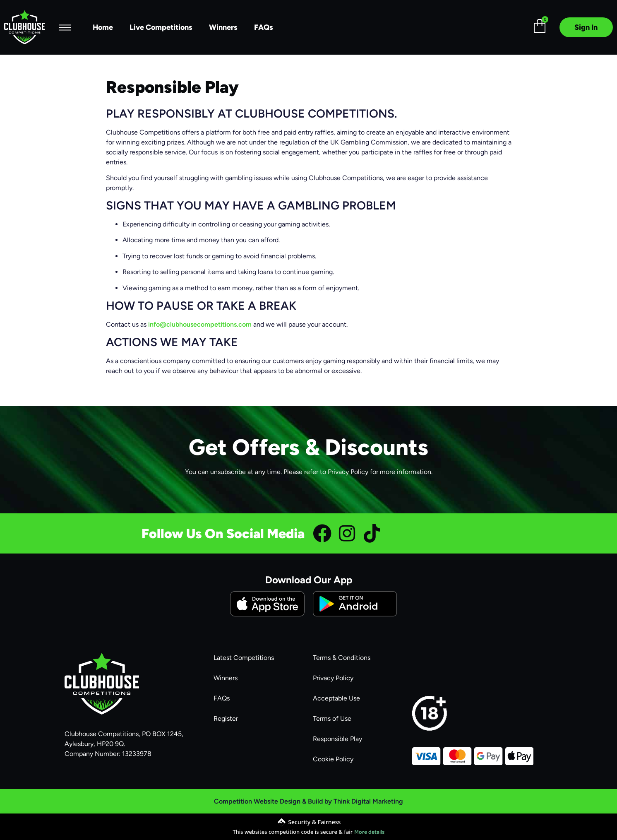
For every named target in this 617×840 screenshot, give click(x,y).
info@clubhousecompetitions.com (200, 324)
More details (369, 832)
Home (103, 27)
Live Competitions (161, 27)
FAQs (264, 27)
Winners (223, 27)
